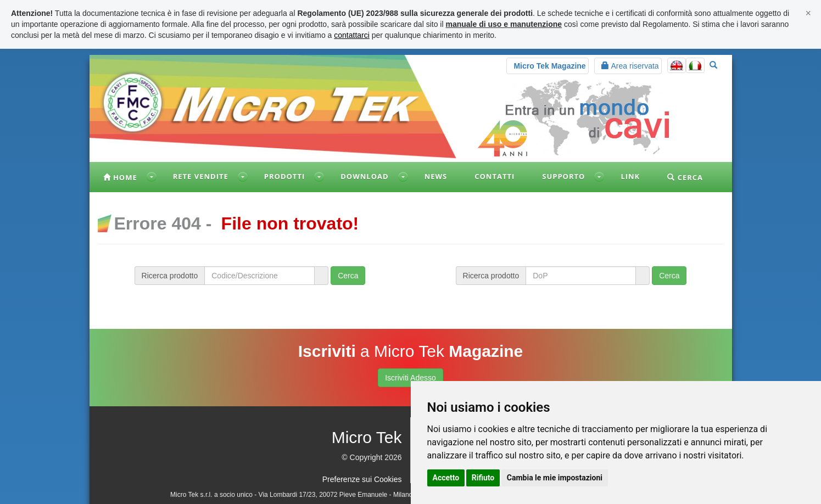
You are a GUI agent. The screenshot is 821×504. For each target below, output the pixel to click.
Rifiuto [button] (483, 478)
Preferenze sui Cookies (362, 479)
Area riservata (630, 66)
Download (364, 176)
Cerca (685, 177)
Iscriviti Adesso (410, 378)
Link (630, 176)
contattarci (352, 35)
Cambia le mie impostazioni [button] (555, 478)
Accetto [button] (446, 478)
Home (120, 177)
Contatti (495, 176)
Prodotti (284, 176)
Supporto (563, 176)
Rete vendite (201, 176)
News (436, 176)
